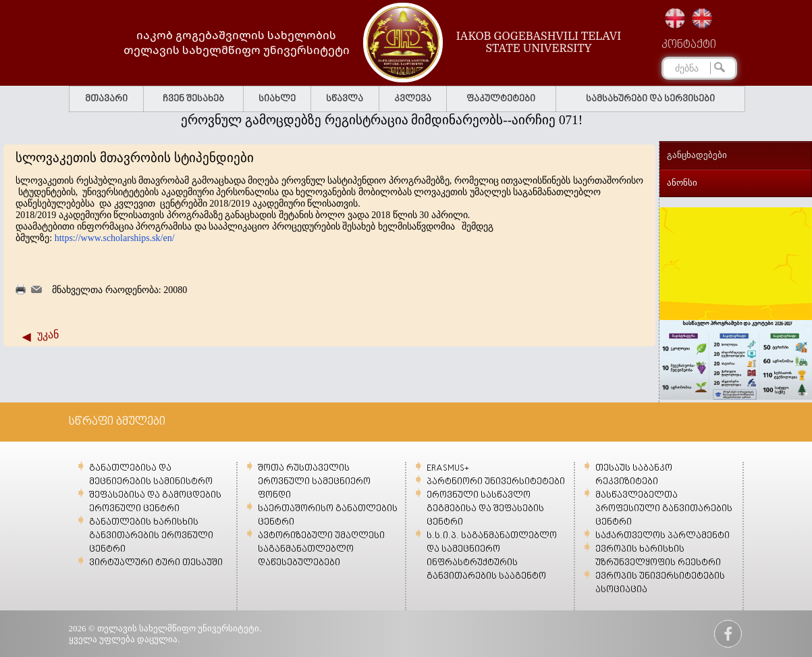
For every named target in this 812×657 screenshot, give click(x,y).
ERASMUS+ (448, 468)
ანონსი (682, 183)
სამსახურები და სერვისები (650, 99)
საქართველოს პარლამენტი (662, 536)
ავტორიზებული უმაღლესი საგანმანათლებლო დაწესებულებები (321, 549)
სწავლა (345, 99)
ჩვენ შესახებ (193, 99)
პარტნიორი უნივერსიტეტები (496, 482)
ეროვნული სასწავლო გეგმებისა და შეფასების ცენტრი (485, 509)
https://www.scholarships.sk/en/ (115, 238)
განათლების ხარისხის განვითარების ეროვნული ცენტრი (151, 536)
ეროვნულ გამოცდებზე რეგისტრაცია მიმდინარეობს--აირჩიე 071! (386, 120)
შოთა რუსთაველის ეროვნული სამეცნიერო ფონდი (314, 482)
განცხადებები (697, 155)
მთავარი (106, 99)
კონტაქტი (689, 45)
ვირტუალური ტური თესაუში (156, 563)
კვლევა (413, 99)
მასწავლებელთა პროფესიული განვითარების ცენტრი (664, 509)
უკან (48, 335)
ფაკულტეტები (501, 99)
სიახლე (277, 99)
